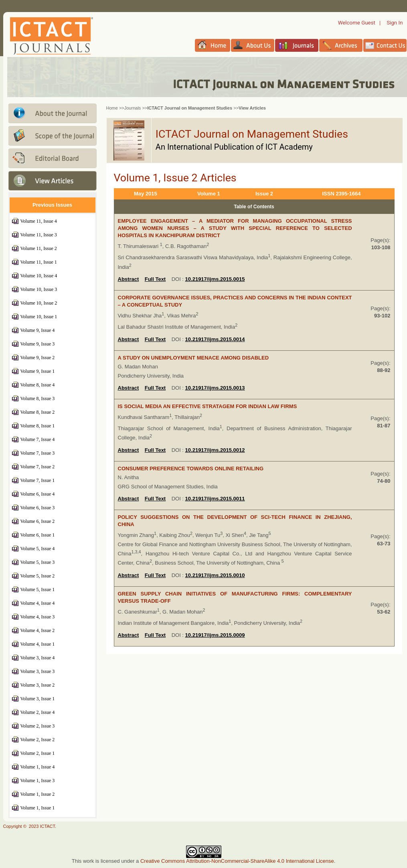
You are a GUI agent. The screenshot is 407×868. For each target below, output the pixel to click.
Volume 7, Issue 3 (38, 453)
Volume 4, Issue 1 (38, 644)
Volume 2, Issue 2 (38, 740)
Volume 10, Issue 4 (39, 276)
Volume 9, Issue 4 (38, 330)
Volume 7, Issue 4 (38, 439)
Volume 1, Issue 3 (38, 781)
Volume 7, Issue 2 (38, 467)
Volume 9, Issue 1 (38, 371)
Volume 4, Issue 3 (38, 617)
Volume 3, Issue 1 (38, 699)
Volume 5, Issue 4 (38, 549)
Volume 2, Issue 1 (38, 753)
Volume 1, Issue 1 (38, 808)
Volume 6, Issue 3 (38, 508)
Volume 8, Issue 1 (38, 426)
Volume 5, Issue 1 (38, 590)
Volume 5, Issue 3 (38, 562)
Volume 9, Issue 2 (38, 358)
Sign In (395, 23)
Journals (133, 108)
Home (112, 108)
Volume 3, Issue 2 (38, 685)
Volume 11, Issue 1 (39, 262)
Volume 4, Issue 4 (38, 603)
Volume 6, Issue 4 (38, 494)
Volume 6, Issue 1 (38, 535)
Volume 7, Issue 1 (38, 480)
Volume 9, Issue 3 (38, 344)
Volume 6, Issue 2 (38, 521)
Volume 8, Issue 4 (38, 385)
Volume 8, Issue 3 (38, 398)
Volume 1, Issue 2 (38, 794)
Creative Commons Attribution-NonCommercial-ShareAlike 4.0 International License (237, 861)
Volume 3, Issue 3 (38, 671)
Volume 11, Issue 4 (39, 221)
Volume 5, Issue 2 (38, 576)
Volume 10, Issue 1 (39, 317)
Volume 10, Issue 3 (39, 289)
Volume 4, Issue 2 (38, 630)
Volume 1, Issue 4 (38, 767)
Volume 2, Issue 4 (38, 712)
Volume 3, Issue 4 (38, 658)
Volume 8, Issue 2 (38, 412)
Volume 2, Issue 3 (38, 726)
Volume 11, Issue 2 (39, 248)
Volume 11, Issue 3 (39, 235)
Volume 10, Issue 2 (39, 303)
